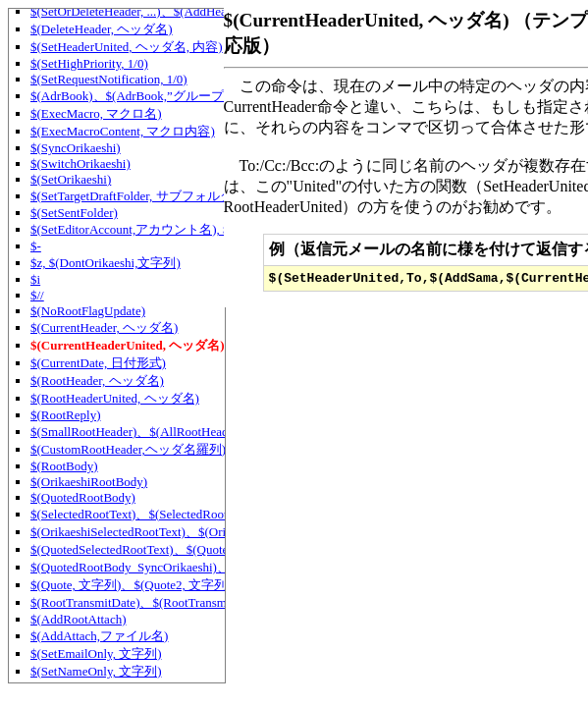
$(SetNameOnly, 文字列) (96, 671)
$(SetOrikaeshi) (71, 179)
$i (35, 279)
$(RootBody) (64, 466)
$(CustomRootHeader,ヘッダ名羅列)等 (134, 449)
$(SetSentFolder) (74, 213)
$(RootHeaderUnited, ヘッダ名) (115, 398)
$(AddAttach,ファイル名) (99, 636)
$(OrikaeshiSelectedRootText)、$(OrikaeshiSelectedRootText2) (195, 532)
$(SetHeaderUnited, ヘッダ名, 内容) (127, 47)
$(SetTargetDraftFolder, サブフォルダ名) (140, 196)
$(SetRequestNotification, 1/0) (109, 79)
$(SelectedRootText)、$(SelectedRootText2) (145, 514)
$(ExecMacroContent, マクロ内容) (123, 131)
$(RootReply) (66, 415)
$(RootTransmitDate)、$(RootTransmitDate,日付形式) (173, 602)
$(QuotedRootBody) (83, 497)
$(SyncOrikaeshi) (76, 148)
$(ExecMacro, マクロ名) (96, 113)
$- (36, 246)
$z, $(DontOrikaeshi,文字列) (106, 263)
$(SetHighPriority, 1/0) (89, 63)
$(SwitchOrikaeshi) (80, 163)
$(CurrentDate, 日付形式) (98, 363)
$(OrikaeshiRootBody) (89, 482)
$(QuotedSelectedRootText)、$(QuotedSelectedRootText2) (183, 549)
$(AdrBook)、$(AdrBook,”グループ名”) (138, 96)
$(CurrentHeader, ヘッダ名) (104, 327)
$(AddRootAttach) (78, 619)
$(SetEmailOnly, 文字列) (96, 653)
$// (37, 295)
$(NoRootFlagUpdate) (88, 311)
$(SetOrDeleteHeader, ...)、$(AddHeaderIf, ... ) (153, 11)
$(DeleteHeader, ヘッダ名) (102, 29)
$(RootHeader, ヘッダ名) (97, 381)
